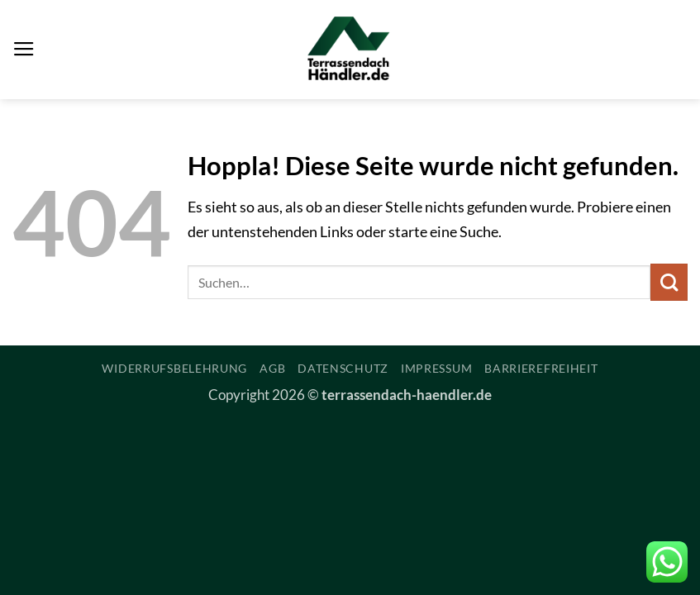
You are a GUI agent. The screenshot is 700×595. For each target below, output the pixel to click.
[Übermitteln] (669, 282)
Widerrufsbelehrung (174, 368)
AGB (272, 368)
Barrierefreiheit (541, 368)
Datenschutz (343, 368)
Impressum (436, 368)
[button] (24, 50)
